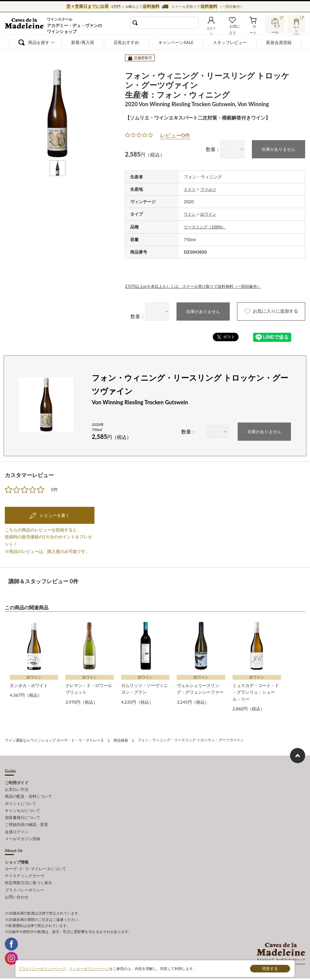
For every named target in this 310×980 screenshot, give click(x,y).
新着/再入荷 (83, 42)
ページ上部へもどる (298, 753)
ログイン (215, 29)
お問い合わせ (17, 891)
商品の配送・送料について (28, 794)
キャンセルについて (23, 807)
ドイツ (190, 189)
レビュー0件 (175, 135)
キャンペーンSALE (176, 42)
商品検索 (121, 738)
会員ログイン (17, 827)
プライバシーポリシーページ (42, 968)
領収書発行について (23, 814)
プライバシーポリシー (25, 884)
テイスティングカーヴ (25, 871)
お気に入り (235, 29)
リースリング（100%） (206, 226)
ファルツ (210, 189)
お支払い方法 (17, 787)
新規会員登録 (279, 42)
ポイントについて (21, 800)
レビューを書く (54, 514)
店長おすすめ (126, 42)
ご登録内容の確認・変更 (26, 821)
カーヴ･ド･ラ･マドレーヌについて (36, 864)
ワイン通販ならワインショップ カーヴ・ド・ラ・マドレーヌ (25, 25)
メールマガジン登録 (23, 834)
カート (254, 29)
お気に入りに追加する (267, 310)
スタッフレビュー (230, 42)
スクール (275, 29)
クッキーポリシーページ (89, 968)
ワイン (190, 214)
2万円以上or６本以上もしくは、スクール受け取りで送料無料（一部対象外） (198, 285)
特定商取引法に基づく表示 (28, 877)
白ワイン (210, 214)
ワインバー (296, 28)
